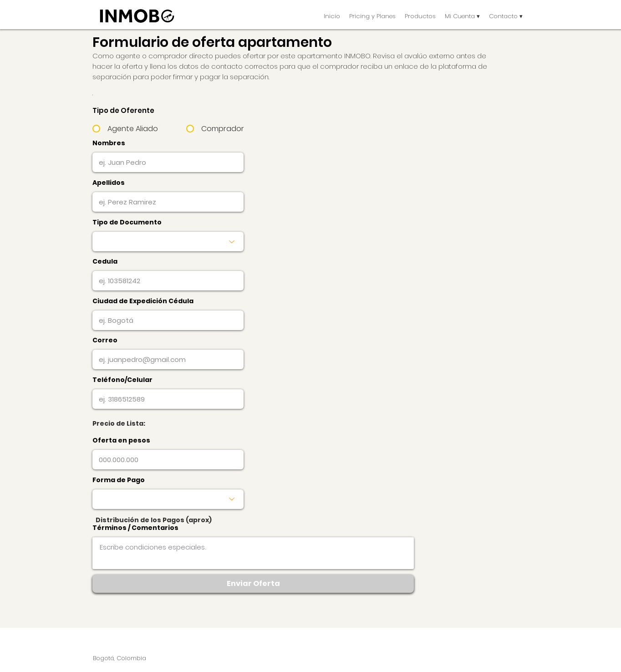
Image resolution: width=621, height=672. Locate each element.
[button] (420, 16)
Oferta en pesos (121, 440)
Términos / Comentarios (135, 528)
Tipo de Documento (127, 222)
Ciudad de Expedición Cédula (143, 301)
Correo (105, 340)
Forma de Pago (119, 480)
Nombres (109, 143)
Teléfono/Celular (122, 380)
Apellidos (109, 183)
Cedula (105, 261)
